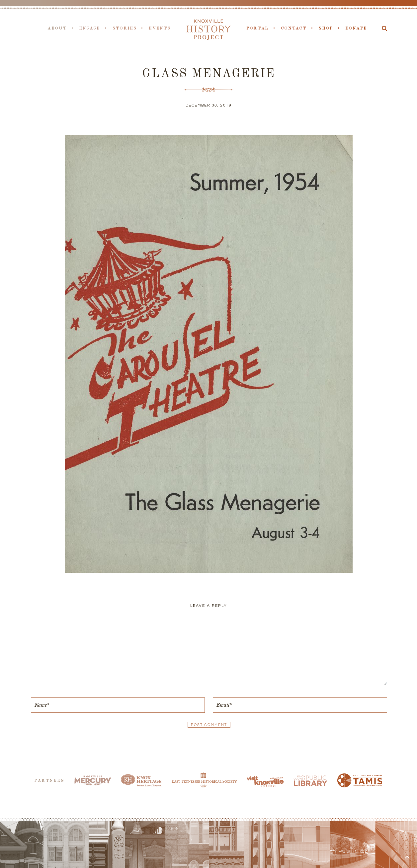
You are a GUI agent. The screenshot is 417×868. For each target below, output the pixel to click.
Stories (125, 28)
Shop (326, 28)
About (57, 28)
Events (160, 28)
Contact (294, 28)
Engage (90, 28)
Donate (356, 28)
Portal (257, 28)
